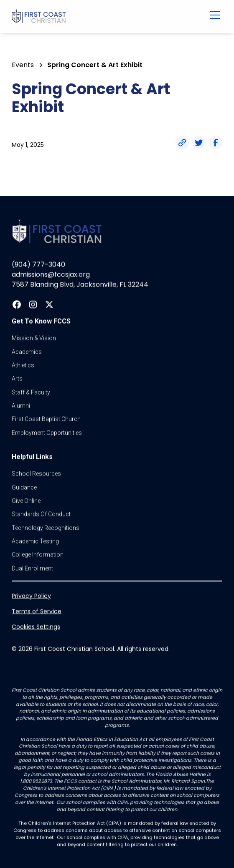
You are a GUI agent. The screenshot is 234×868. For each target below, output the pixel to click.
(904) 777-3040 (38, 265)
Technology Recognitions (46, 528)
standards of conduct (41, 514)
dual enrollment (32, 568)
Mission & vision (34, 338)
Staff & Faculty (31, 392)
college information (38, 555)
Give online (26, 501)
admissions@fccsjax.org (51, 275)
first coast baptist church (46, 419)
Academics (27, 352)
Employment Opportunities (47, 433)
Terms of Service (37, 611)
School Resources (36, 474)
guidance (24, 487)
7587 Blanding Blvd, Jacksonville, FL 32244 (80, 285)
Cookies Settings (36, 627)
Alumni (21, 406)
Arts (17, 379)
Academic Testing (35, 541)
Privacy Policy (31, 596)
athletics (23, 365)
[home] (98, 17)
